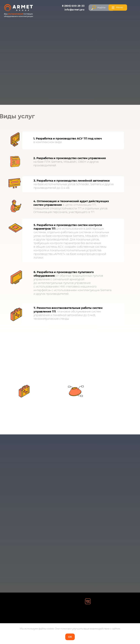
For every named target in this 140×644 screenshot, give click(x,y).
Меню (120, 7)
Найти (101, 7)
